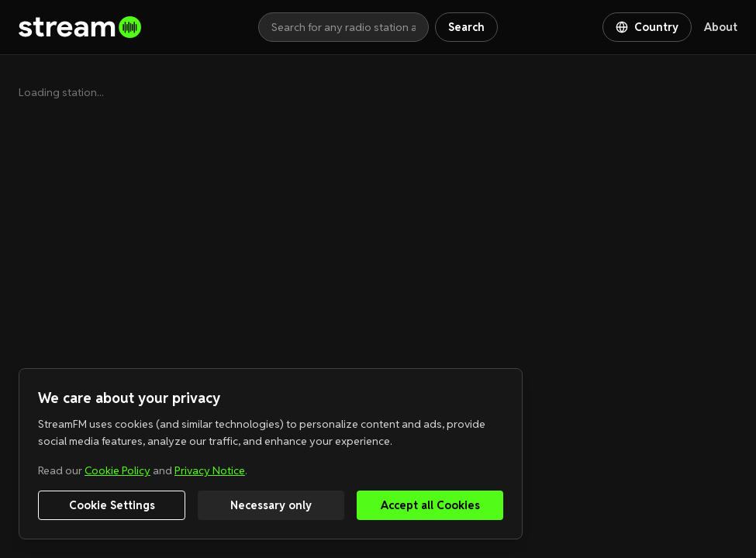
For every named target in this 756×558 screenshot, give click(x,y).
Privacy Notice (210, 470)
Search (466, 27)
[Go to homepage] (138, 27)
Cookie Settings (112, 505)
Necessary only (271, 505)
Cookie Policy (117, 470)
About (721, 27)
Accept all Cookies (430, 505)
